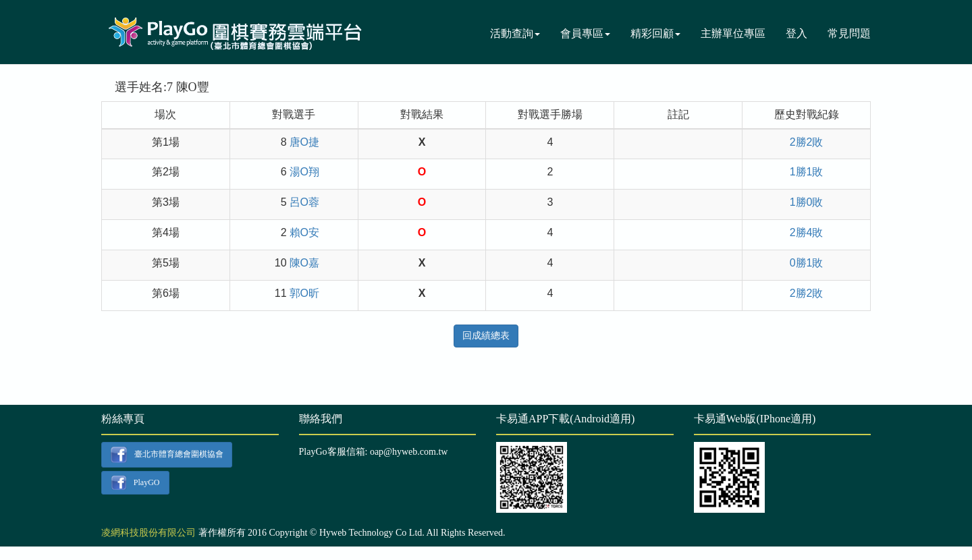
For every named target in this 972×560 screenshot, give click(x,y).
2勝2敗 (807, 142)
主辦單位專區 (733, 33)
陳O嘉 (304, 263)
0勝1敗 (807, 263)
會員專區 (585, 33)
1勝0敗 (807, 202)
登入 (796, 33)
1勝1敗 (807, 172)
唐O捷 (304, 142)
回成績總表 (486, 336)
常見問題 (849, 33)
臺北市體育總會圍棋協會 (167, 455)
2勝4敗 (807, 232)
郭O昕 (304, 293)
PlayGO (135, 483)
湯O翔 (304, 172)
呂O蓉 (304, 202)
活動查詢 (515, 33)
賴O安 (304, 232)
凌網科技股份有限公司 (148, 533)
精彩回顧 (655, 33)
